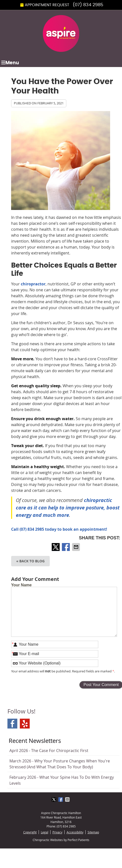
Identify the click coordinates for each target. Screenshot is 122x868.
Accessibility (75, 832)
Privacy (57, 832)
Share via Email (76, 547)
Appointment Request (45, 5)
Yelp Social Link (25, 724)
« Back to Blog (31, 561)
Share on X (56, 547)
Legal (45, 832)
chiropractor (33, 284)
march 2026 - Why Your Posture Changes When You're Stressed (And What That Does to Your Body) (60, 764)
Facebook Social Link (12, 724)
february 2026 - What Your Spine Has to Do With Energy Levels (62, 780)
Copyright (30, 832)
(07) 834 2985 (88, 5)
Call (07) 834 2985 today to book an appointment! (59, 529)
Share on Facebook (66, 547)
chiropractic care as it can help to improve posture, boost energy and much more (68, 508)
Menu (10, 63)
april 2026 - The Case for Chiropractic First (49, 751)
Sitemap (93, 832)
